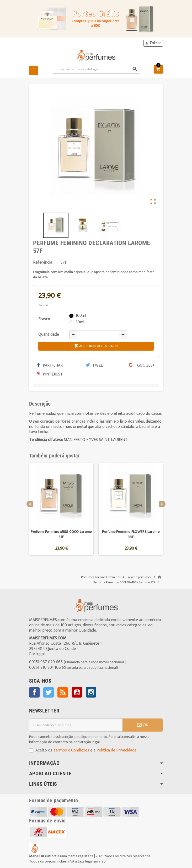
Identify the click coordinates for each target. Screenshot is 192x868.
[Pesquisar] (96, 69)
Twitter (49, 692)
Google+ (142, 365)
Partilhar (50, 365)
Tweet (96, 365)
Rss (63, 692)
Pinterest (50, 374)
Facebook (34, 692)
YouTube (77, 692)
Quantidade (49, 335)
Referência (43, 263)
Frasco (44, 319)
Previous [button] (30, 504)
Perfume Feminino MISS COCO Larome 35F (61, 534)
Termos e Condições (71, 750)
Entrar (153, 43)
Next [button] (162, 504)
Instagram (91, 692)
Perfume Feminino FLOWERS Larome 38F (131, 534)
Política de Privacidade (116, 750)
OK (143, 725)
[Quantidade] (98, 335)
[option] (61, 509)
